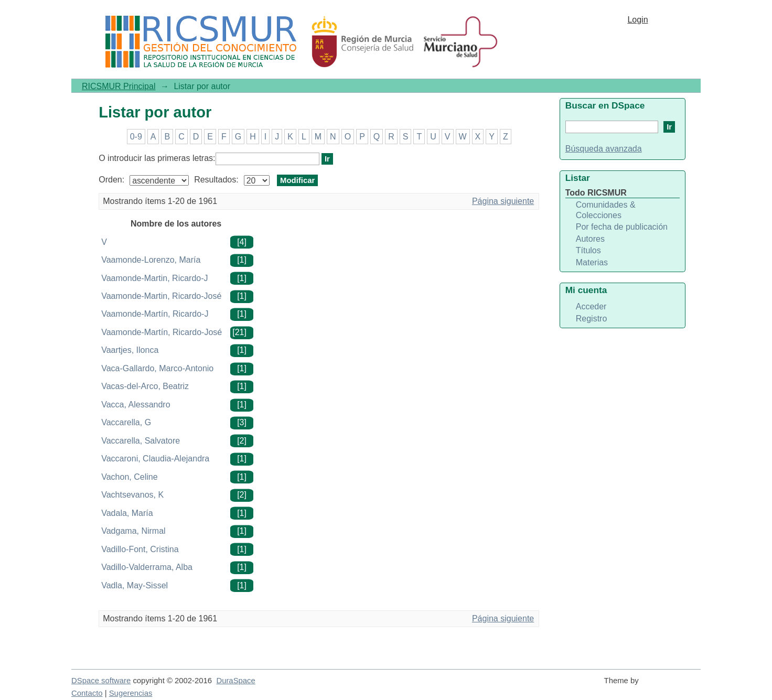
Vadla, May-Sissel (135, 585)
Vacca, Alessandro (136, 405)
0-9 (136, 137)
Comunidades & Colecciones (606, 210)
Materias (592, 262)
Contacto (87, 693)
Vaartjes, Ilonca (130, 350)
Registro (592, 319)
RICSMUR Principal (119, 86)
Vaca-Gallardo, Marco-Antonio (157, 368)
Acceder (591, 306)
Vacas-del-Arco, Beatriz (145, 386)
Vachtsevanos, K (132, 495)
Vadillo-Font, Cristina (140, 549)
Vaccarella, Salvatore (141, 441)
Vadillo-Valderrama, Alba (147, 567)
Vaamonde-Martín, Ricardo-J (155, 314)
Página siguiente (503, 201)
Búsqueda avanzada (604, 149)
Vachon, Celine (129, 477)
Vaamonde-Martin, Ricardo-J (154, 278)
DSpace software (101, 681)
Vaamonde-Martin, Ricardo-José (161, 296)
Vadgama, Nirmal (133, 531)
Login (637, 20)
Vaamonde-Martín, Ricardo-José (162, 332)
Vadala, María (127, 513)
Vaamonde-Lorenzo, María (151, 260)
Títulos (588, 250)
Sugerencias (131, 693)
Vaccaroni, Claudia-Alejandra (155, 459)
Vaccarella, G (126, 422)
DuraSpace (235, 681)
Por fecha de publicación (622, 227)
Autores (590, 239)
